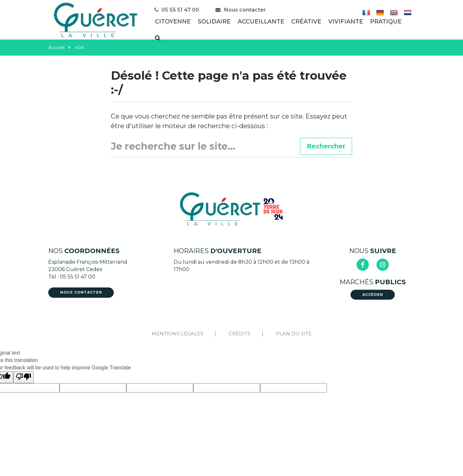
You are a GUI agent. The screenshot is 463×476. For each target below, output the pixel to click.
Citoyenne (173, 22)
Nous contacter (241, 10)
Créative (306, 22)
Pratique (386, 22)
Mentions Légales (177, 334)
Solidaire (214, 22)
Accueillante (261, 22)
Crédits (240, 334)
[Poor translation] (23, 377)
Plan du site (294, 334)
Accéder (373, 295)
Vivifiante (346, 22)
